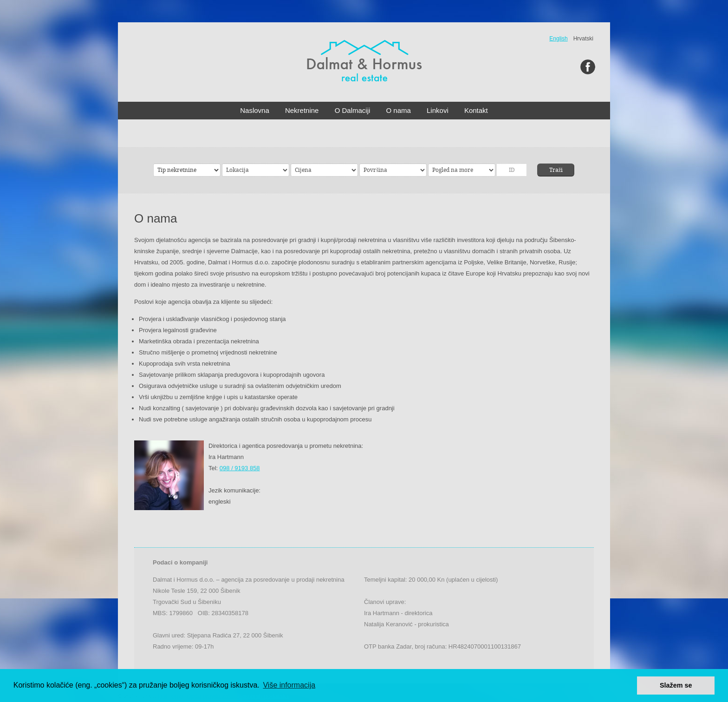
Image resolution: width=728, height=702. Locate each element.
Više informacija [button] (289, 685)
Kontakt (476, 110)
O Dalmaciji (353, 110)
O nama (399, 110)
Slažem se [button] (676, 685)
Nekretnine (302, 110)
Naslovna (255, 110)
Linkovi (438, 110)
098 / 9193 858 (240, 468)
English (558, 39)
